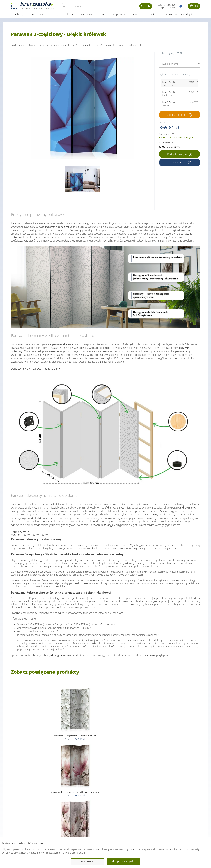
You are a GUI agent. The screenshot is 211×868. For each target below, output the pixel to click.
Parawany (86, 15)
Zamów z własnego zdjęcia (178, 15)
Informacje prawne (54, 831)
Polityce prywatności (16, 853)
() (194, 6)
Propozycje (119, 15)
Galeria (103, 15)
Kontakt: (166, 6)
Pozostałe (150, 15)
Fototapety (37, 15)
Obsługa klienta (22, 831)
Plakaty (70, 15)
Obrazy (19, 15)
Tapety (54, 15)
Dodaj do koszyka (180, 155)
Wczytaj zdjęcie (177, 163)
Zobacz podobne (177, 116)
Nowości (135, 15)
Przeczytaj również (88, 831)
